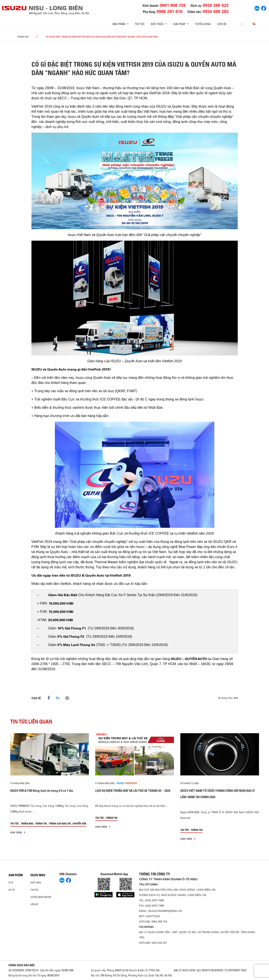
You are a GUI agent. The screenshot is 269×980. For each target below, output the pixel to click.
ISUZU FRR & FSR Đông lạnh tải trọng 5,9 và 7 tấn (42, 791)
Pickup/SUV (131, 783)
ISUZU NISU (38, 875)
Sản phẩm (16, 875)
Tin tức (140, 24)
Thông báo (27, 823)
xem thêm (18, 832)
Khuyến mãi (79, 823)
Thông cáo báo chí (60, 823)
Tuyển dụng (203, 24)
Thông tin (41, 823)
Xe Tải (12, 890)
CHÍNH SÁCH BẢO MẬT (22, 965)
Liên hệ (222, 24)
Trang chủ (23, 37)
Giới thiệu (36, 883)
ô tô (11, 883)
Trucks (120, 783)
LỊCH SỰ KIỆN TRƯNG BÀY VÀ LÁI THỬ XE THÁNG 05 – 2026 (133, 791)
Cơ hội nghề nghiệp (41, 897)
